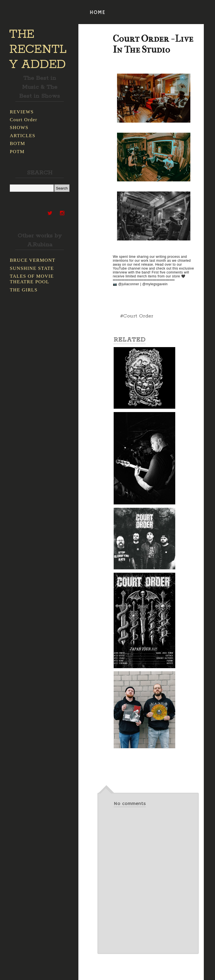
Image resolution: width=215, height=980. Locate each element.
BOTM (17, 143)
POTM (17, 152)
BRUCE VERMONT (33, 260)
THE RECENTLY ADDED (38, 50)
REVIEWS (22, 112)
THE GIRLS (24, 290)
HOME (97, 13)
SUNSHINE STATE (32, 268)
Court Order (24, 120)
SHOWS (19, 128)
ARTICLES (23, 136)
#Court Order (137, 316)
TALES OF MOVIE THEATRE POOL (32, 279)
